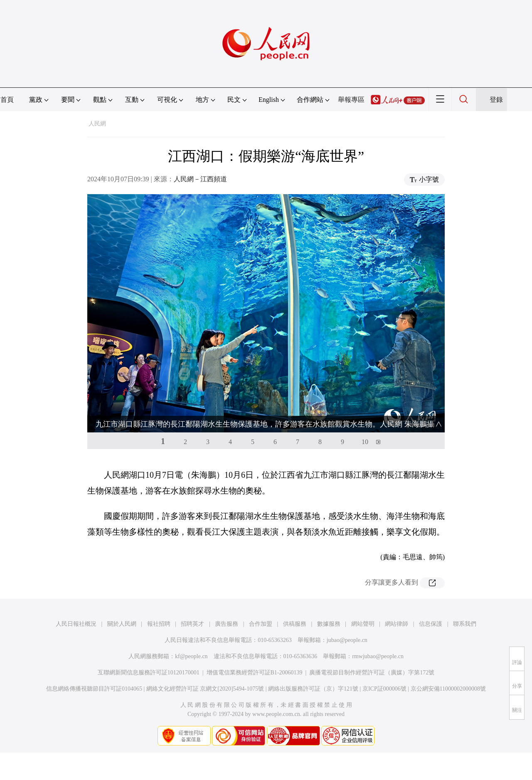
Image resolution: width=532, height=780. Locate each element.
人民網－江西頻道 (200, 179)
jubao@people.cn (347, 640)
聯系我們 (465, 624)
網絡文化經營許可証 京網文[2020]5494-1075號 (205, 689)
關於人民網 (122, 624)
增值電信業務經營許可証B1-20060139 (255, 673)
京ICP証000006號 (384, 689)
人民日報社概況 (76, 624)
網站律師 (397, 624)
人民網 (97, 124)
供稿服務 (295, 624)
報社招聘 (159, 624)
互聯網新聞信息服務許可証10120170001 (149, 673)
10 (365, 442)
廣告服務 (227, 624)
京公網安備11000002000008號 (448, 689)
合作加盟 (261, 624)
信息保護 (431, 624)
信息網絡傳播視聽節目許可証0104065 (94, 689)
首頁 (7, 100)
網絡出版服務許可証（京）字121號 (313, 689)
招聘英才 (192, 624)
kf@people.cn (191, 656)
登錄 (496, 100)
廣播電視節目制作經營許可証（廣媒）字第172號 (372, 673)
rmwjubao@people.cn (378, 656)
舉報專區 (351, 100)
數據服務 (329, 624)
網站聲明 (363, 624)
